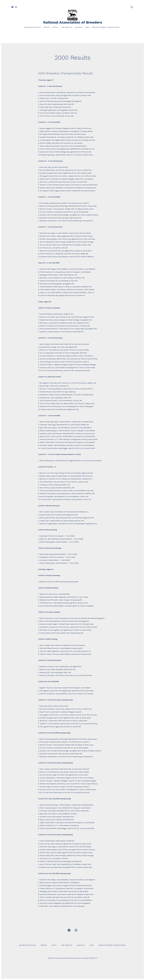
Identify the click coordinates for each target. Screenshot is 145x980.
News (87, 27)
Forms (56, 27)
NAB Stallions (67, 27)
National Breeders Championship (106, 27)
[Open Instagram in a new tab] (16, 7)
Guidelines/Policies (33, 27)
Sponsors (79, 27)
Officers (47, 27)
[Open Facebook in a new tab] (12, 7)
